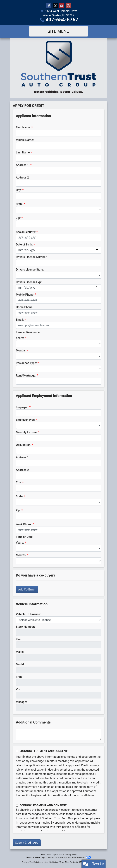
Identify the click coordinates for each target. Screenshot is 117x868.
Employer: (22, 407)
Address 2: (23, 178)
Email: (20, 320)
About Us (50, 855)
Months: (21, 350)
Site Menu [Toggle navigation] (59, 31)
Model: (20, 664)
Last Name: (23, 152)
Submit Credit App (27, 843)
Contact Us (60, 855)
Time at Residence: (28, 332)
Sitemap (63, 858)
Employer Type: (26, 420)
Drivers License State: (30, 270)
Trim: (19, 677)
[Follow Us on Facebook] (49, 6)
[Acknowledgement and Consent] (17, 751)
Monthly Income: (27, 432)
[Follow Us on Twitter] (55, 6)
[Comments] (59, 734)
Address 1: (23, 165)
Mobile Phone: (25, 295)
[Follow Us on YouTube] (62, 6)
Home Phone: (25, 307)
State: (20, 204)
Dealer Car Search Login (36, 858)
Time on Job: (24, 537)
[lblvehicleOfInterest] (59, 620)
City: (19, 190)
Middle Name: (25, 140)
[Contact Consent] (17, 805)
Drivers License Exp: (29, 282)
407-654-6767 (62, 20)
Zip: (18, 218)
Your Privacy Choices (79, 858)
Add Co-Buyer (27, 589)
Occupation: (24, 445)
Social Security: (26, 232)
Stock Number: (25, 627)
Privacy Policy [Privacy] (71, 855)
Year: (19, 639)
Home (43, 855)
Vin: (18, 689)
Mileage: (21, 702)
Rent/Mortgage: (26, 376)
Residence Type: (26, 363)
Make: (20, 652)
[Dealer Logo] (59, 68)
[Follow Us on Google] (68, 6)
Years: (20, 338)
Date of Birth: (24, 244)
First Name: (23, 127)
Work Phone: (24, 524)
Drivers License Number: (32, 257)
